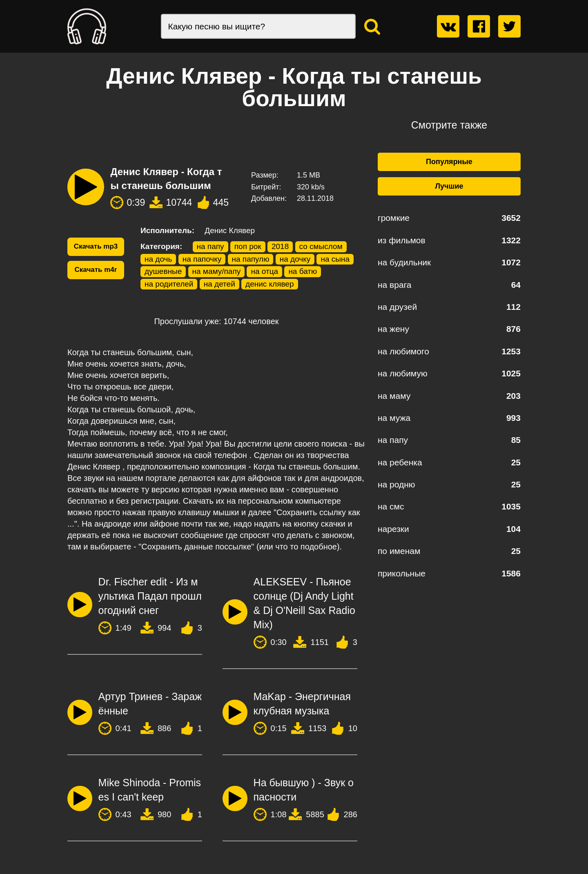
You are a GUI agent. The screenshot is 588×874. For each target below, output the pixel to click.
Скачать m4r (96, 270)
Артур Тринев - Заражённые (150, 704)
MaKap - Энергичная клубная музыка (302, 704)
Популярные (449, 162)
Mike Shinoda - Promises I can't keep (150, 790)
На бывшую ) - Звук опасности (304, 790)
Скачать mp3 (96, 246)
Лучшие (449, 186)
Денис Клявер (230, 230)
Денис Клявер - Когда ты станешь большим (166, 179)
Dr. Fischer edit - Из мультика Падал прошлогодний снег (150, 596)
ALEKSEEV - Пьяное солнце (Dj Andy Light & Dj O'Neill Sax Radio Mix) (304, 603)
